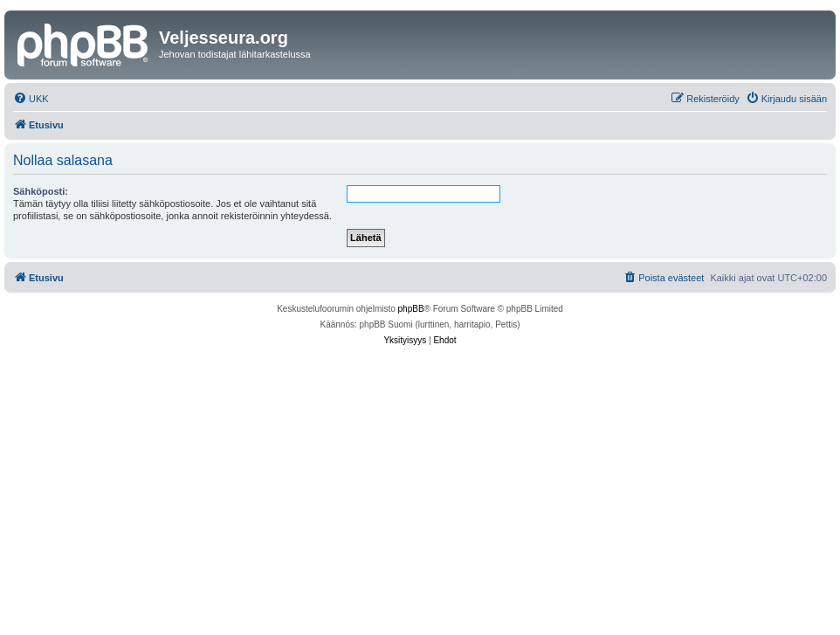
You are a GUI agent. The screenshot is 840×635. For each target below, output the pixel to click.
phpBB (411, 309)
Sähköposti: (41, 191)
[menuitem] (31, 99)
